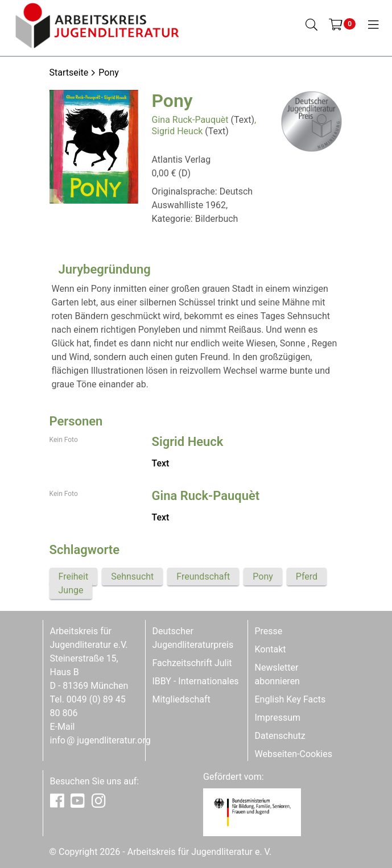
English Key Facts (290, 699)
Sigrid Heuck (178, 131)
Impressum (278, 718)
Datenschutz (280, 736)
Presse (269, 631)
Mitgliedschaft (181, 699)
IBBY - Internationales (196, 681)
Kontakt (271, 649)
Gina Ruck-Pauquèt (190, 120)
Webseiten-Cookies (294, 754)
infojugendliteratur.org (100, 740)
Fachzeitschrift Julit (192, 663)
